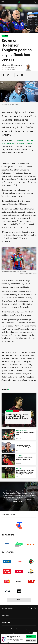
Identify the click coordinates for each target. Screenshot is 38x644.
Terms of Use (15, 629)
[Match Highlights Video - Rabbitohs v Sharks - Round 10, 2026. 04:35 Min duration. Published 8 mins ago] (19, 434)
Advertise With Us (27, 633)
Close (35, 633)
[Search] (35, 2)
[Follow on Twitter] (31, 608)
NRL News (5, 36)
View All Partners (19, 600)
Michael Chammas (12, 65)
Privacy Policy (23, 629)
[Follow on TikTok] (25, 608)
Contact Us (18, 633)
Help (13, 633)
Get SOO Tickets (31, 637)
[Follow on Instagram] (35, 608)
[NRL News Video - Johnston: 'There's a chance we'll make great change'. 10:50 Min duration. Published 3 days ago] (19, 460)
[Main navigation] (3, 2)
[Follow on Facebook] (28, 608)
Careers (8, 633)
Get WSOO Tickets (31, 641)
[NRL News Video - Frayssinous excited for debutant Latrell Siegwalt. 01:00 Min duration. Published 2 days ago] (19, 447)
